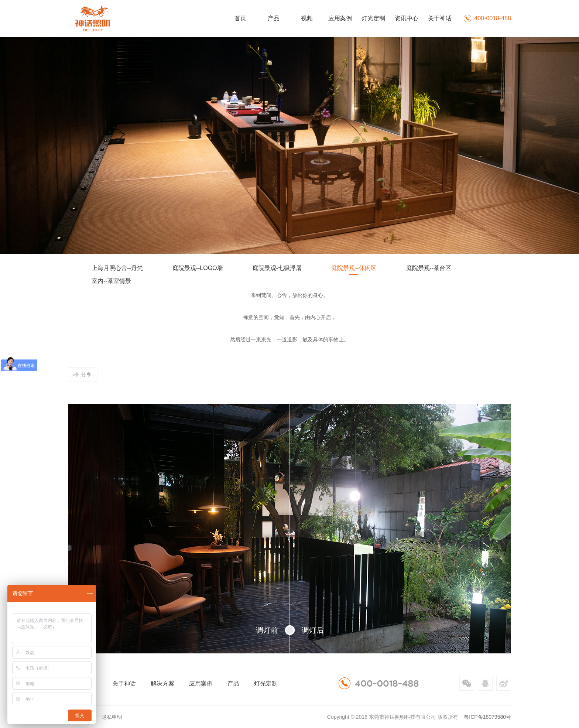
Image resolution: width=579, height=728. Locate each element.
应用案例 (340, 18)
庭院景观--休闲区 (354, 268)
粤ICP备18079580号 (487, 717)
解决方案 (162, 683)
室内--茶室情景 (111, 281)
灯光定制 (373, 18)
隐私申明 (112, 717)
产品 (274, 18)
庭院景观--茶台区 (429, 268)
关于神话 (440, 18)
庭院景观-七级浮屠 (277, 268)
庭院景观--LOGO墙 (198, 268)
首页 (240, 18)
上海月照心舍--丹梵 (117, 268)
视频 (307, 18)
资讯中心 (407, 18)
